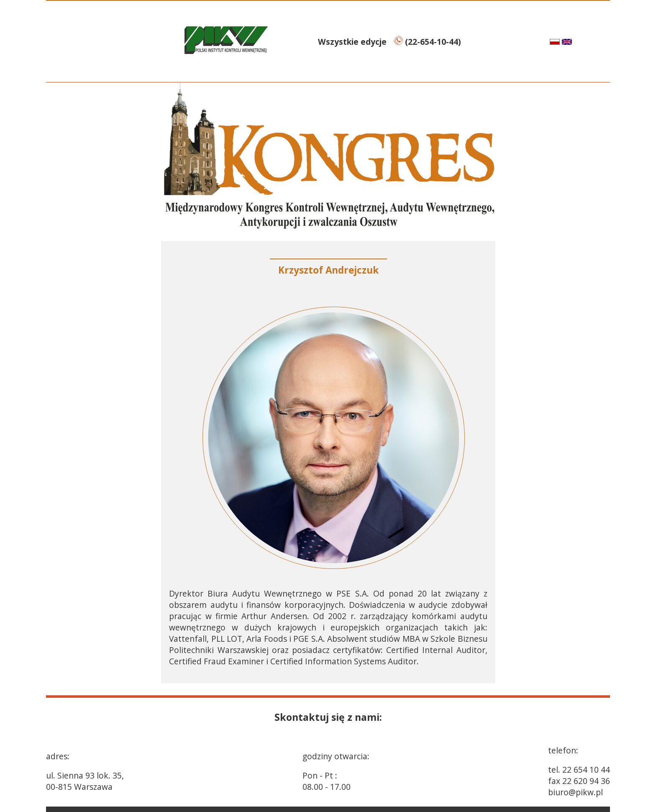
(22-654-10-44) (427, 42)
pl (546, 42)
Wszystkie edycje (353, 42)
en (577, 42)
